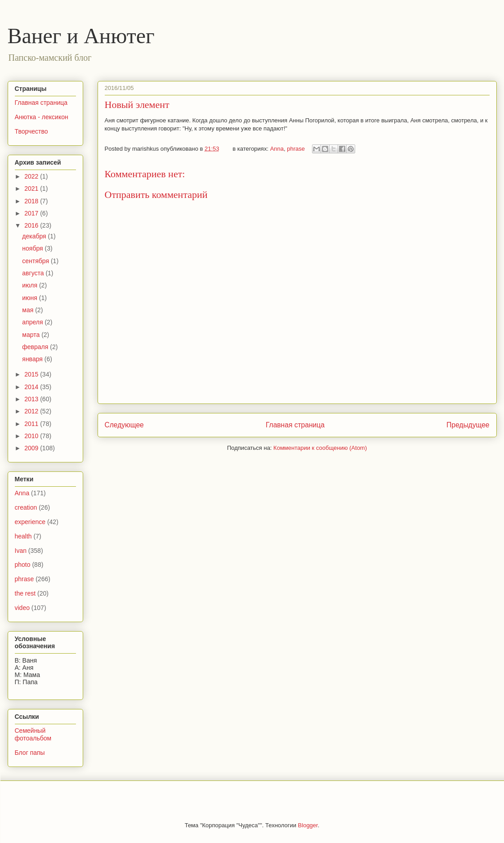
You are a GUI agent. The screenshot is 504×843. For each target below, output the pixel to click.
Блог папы (30, 753)
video (22, 608)
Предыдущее (468, 425)
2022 (32, 176)
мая (29, 310)
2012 (32, 411)
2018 (32, 201)
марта (32, 335)
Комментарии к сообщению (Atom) (320, 448)
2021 (32, 188)
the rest (25, 593)
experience (30, 522)
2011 (32, 424)
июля (31, 285)
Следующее (124, 425)
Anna (277, 149)
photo (23, 565)
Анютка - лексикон (42, 117)
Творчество (31, 131)
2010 (32, 436)
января (33, 359)
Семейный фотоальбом (33, 734)
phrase (296, 149)
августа (34, 273)
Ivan (21, 551)
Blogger (308, 825)
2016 (32, 225)
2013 (32, 399)
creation (26, 507)
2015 (32, 374)
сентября (36, 261)
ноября (33, 248)
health (23, 536)
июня (31, 298)
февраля (36, 347)
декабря (35, 236)
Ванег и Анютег (81, 36)
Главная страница (295, 425)
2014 (32, 387)
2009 (32, 448)
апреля (33, 322)
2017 (32, 213)
